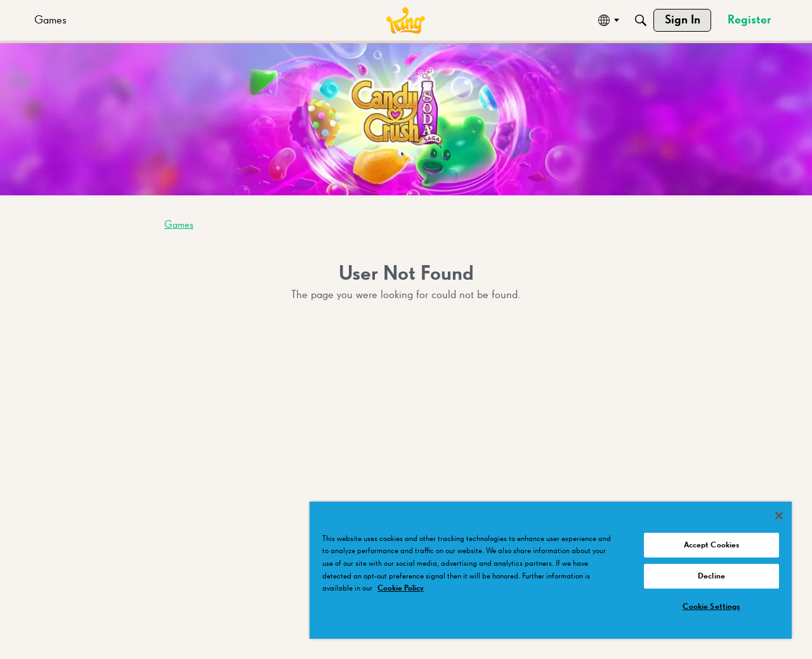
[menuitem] (50, 20)
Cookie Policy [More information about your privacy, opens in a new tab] (401, 588)
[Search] (641, 20)
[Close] (779, 516)
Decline (711, 576)
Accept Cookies (712, 545)
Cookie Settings (711, 607)
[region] (551, 570)
